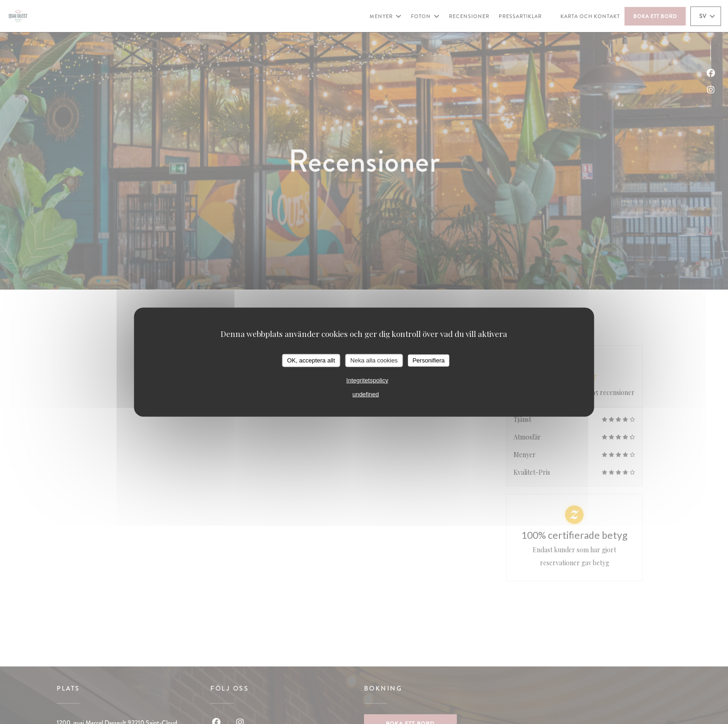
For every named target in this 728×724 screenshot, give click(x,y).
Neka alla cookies (374, 360)
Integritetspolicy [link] (367, 380)
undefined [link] (366, 394)
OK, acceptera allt (311, 360)
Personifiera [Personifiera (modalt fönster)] (428, 360)
